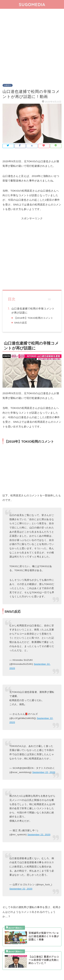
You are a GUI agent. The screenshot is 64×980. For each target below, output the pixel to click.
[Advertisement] (32, 44)
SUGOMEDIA (32, 4)
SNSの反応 (21, 323)
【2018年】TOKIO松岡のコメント (34, 318)
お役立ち (8, 85)
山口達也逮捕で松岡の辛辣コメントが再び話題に (33, 311)
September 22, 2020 (44, 772)
